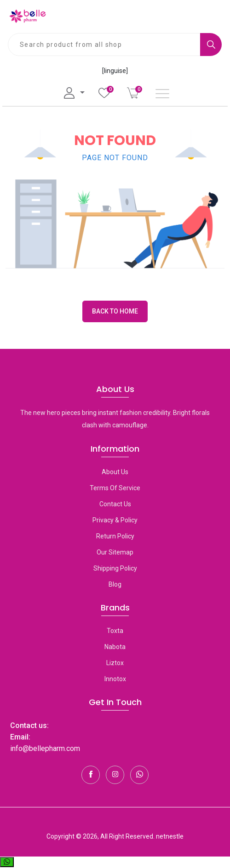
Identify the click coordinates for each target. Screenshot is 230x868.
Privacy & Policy (115, 520)
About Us (115, 472)
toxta (115, 631)
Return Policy (115, 536)
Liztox (115, 663)
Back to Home (115, 311)
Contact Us (115, 504)
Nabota (115, 647)
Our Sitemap (115, 552)
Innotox (115, 679)
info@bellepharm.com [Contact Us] (45, 748)
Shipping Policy (115, 568)
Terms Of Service (115, 488)
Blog (115, 584)
